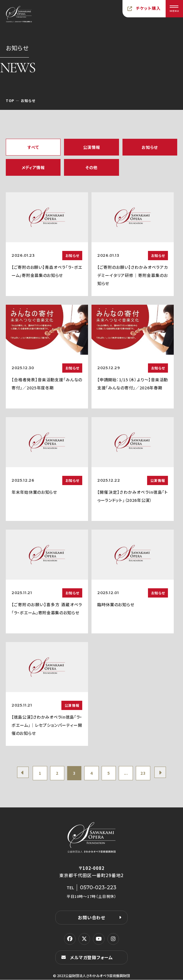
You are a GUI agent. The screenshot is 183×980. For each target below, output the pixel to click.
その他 (91, 167)
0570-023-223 (98, 888)
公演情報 (92, 147)
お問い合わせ (91, 918)
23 (143, 773)
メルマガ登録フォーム (91, 958)
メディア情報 (33, 167)
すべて (33, 147)
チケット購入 (148, 8)
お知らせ (150, 147)
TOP (10, 100)
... (126, 773)
